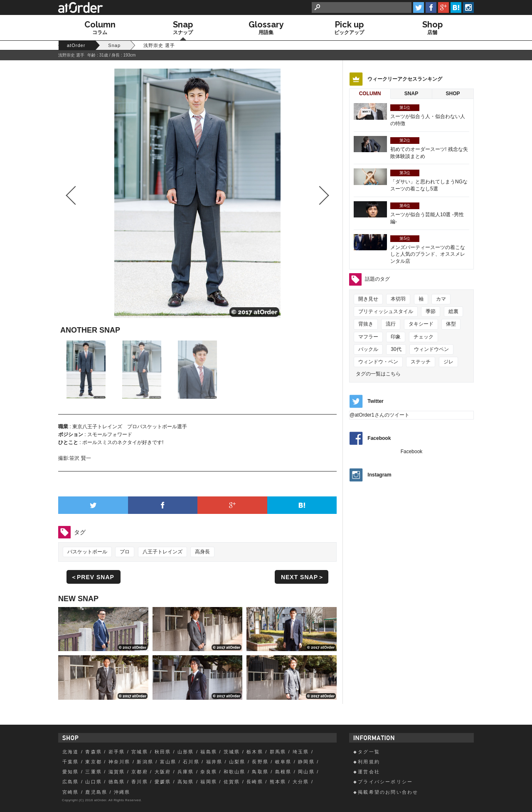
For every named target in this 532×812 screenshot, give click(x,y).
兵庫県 (186, 772)
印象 (396, 337)
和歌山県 (235, 772)
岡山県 (306, 772)
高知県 (186, 782)
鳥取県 (260, 772)
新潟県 (145, 762)
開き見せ (368, 299)
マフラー (368, 337)
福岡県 (209, 782)
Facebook (379, 439)
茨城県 (232, 752)
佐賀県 (232, 782)
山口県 (94, 782)
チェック (424, 337)
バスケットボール (87, 552)
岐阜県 (283, 762)
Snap (411, 94)
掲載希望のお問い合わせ (388, 792)
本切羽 (398, 299)
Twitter (375, 401)
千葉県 (71, 762)
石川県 (191, 762)
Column (370, 94)
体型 (451, 324)
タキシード (421, 324)
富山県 (168, 762)
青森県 (94, 752)
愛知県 (71, 772)
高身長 (202, 552)
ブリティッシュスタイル (386, 311)
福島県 (209, 752)
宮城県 (140, 752)
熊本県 (278, 782)
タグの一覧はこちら (378, 374)
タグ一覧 (369, 752)
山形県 (186, 752)
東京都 (94, 762)
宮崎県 (71, 792)
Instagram (379, 475)
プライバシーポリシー (385, 782)
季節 (431, 311)
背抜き (366, 324)
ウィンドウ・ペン (378, 362)
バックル (368, 349)
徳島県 (117, 782)
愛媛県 (163, 782)
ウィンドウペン (431, 349)
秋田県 (163, 752)
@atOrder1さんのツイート (379, 415)
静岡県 (306, 762)
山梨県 (237, 762)
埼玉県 (301, 752)
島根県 (283, 772)
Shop (453, 94)
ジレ (448, 362)
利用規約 (369, 762)
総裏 (453, 311)
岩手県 (117, 752)
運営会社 (369, 772)
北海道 (71, 752)
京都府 (140, 772)
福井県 (214, 762)
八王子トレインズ (163, 552)
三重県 (94, 772)
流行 (391, 324)
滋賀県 (117, 772)
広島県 (71, 782)
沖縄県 (122, 792)
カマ (441, 299)
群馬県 (278, 752)
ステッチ (421, 362)
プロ (125, 552)
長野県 (260, 762)
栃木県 (255, 752)
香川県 (140, 782)
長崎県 (255, 782)
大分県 (301, 782)
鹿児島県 (96, 792)
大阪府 (163, 772)
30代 (396, 349)
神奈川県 (119, 762)
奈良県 (209, 772)
